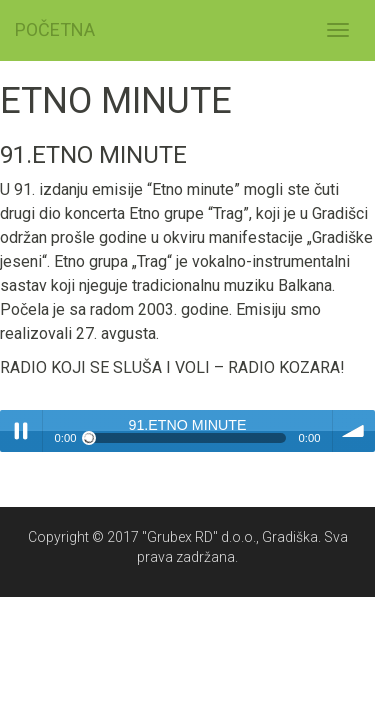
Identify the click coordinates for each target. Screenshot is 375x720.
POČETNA (55, 29)
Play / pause (21, 431)
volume (354, 431)
